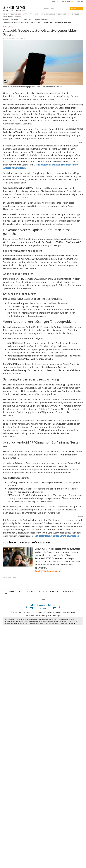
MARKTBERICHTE (18, 19)
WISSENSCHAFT (61, 14)
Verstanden (69, 623)
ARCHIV (53, 2)
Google (11, 27)
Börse (27, 22)
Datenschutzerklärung (46, 612)
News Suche (75, 8)
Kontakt (22, 612)
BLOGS (58, 2)
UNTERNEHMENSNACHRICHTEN (43, 19)
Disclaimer (30, 616)
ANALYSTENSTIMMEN (29, 19)
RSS (74, 2)
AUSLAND (70, 14)
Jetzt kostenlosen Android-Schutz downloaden (56, 536)
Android (6, 27)
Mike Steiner (41, 616)
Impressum (31, 612)
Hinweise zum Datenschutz (66, 612)
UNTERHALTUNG (49, 14)
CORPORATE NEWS (8, 19)
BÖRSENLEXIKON (66, 2)
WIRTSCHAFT (27, 14)
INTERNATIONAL (8, 17)
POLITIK (35, 14)
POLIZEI (77, 14)
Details (62, 623)
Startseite (20, 22)
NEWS (5, 14)
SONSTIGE (18, 17)
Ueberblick (33, 22)
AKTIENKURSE (12, 14)
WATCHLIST (80, 2)
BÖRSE (20, 14)
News (15, 612)
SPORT (41, 14)
